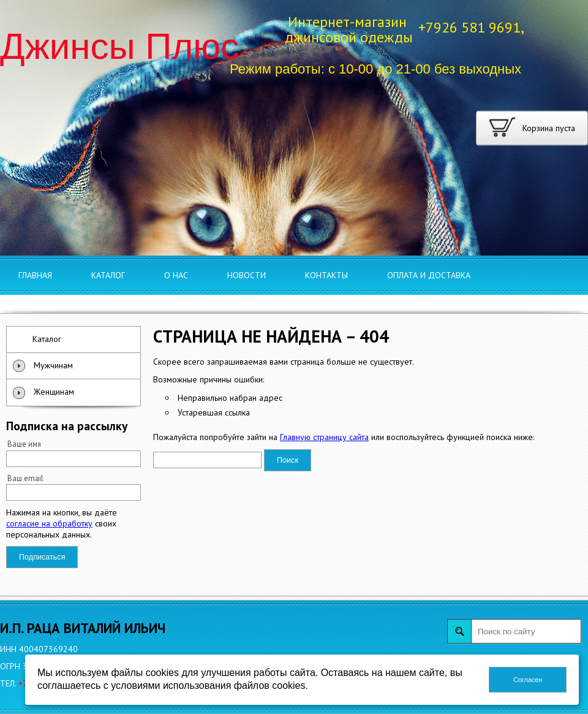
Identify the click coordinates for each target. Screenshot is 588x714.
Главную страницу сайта (324, 437)
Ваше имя (24, 444)
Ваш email (25, 478)
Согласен (528, 680)
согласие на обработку (49, 523)
